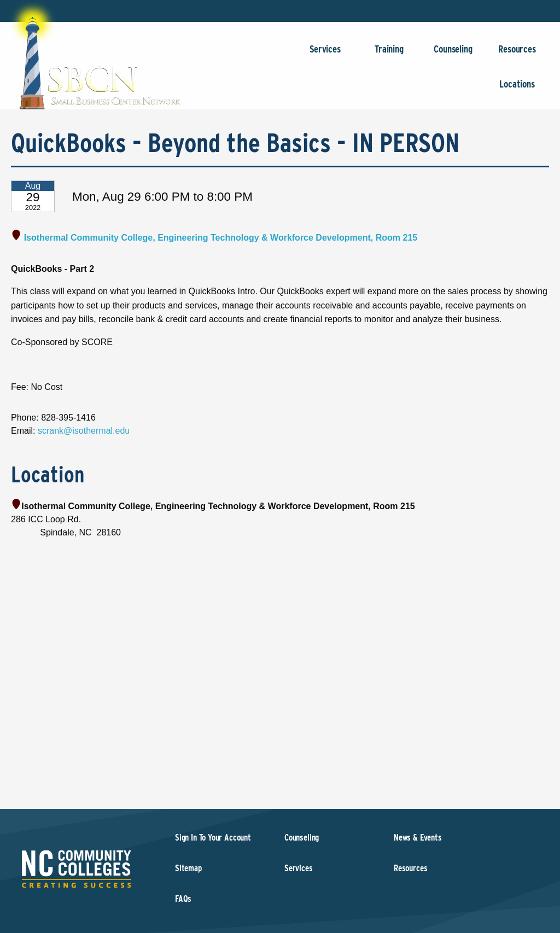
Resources (517, 54)
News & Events (418, 838)
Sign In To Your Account (213, 838)
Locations (517, 89)
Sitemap (188, 868)
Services (325, 54)
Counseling (453, 54)
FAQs (183, 899)
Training (389, 54)
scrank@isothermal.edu (84, 431)
